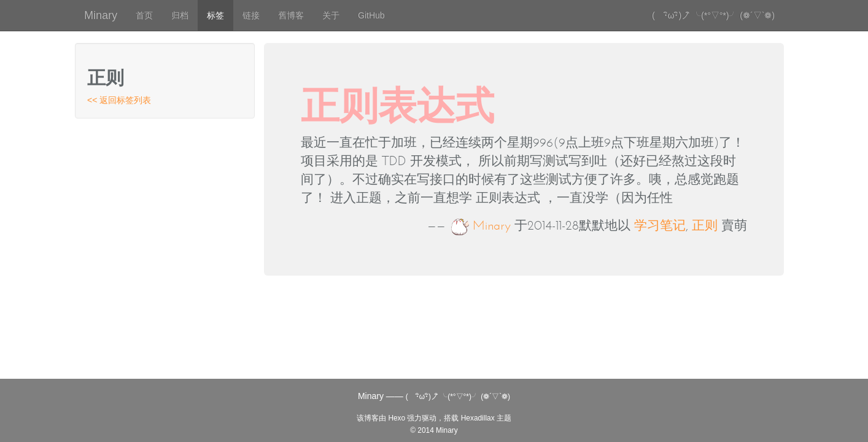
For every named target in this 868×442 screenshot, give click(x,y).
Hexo (397, 418)
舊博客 (291, 15)
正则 (705, 225)
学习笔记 (660, 225)
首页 (144, 15)
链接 (251, 15)
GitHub (371, 15)
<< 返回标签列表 (119, 100)
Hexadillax (478, 418)
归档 (180, 15)
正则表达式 (397, 106)
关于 (331, 15)
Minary (101, 15)
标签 (215, 15)
